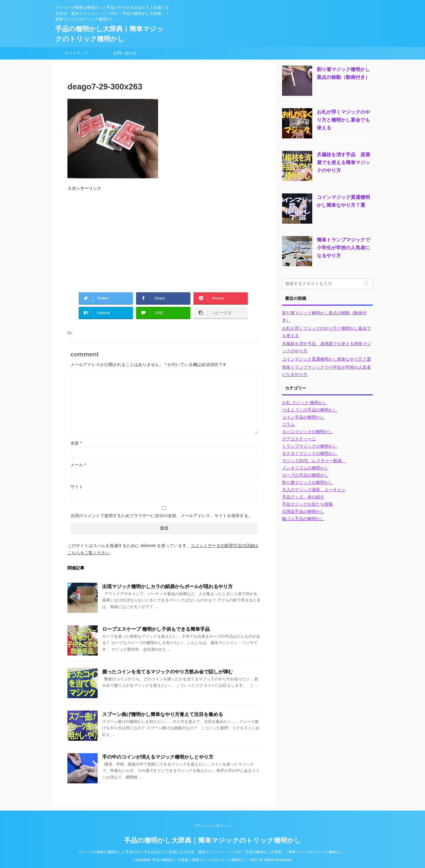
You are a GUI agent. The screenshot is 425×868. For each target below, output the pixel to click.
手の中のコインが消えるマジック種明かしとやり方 (158, 757)
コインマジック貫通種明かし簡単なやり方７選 (326, 359)
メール (78, 465)
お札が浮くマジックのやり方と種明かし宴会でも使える (343, 120)
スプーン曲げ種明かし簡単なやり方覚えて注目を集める (163, 714)
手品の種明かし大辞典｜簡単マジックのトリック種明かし (212, 840)
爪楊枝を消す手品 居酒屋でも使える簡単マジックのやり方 (343, 162)
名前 (76, 443)
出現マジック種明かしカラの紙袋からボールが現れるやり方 (167, 586)
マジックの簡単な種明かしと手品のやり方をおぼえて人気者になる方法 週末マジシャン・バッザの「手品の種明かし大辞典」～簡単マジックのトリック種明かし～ (212, 852)
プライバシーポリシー (212, 826)
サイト (77, 487)
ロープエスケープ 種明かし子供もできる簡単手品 (156, 629)
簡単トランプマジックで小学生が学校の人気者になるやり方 (343, 248)
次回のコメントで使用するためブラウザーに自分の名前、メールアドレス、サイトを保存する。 (161, 516)
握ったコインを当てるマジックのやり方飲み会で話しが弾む (167, 672)
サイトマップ (76, 53)
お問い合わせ (125, 53)
